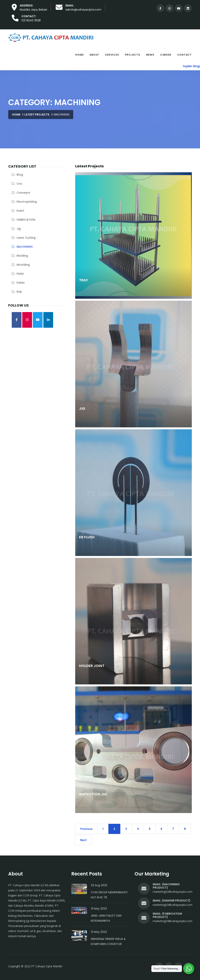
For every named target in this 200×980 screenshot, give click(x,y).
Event (20, 211)
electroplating (27, 202)
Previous (86, 829)
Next (83, 840)
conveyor (24, 193)
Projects (132, 55)
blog (20, 175)
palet (20, 274)
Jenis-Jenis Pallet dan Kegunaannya (106, 918)
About (94, 55)
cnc (19, 184)
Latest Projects (37, 115)
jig (19, 229)
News (150, 55)
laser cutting (26, 238)
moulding (23, 265)
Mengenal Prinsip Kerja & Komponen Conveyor (108, 941)
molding (22, 256)
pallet (21, 283)
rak (19, 292)
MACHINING (25, 247)
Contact (184, 55)
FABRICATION (26, 220)
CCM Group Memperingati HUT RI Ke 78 (109, 895)
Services (112, 55)
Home (79, 55)
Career (166, 55)
